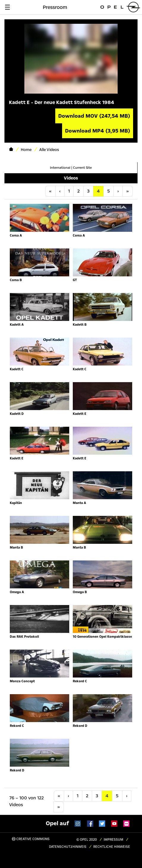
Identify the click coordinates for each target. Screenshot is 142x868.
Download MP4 (98, 131)
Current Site (82, 168)
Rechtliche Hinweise (112, 847)
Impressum (113, 840)
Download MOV (94, 116)
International (60, 168)
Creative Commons (31, 839)
